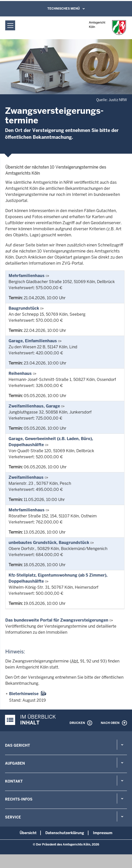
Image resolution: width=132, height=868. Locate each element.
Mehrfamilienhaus (27, 276)
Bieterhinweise (24, 694)
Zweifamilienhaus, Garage (34, 406)
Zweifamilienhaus (26, 477)
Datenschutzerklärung (65, 833)
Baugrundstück (24, 308)
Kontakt (14, 781)
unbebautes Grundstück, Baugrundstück (49, 543)
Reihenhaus (20, 373)
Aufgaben (15, 763)
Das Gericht (18, 745)
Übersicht (28, 833)
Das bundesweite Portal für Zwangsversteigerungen (57, 620)
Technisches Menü (64, 9)
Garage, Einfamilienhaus (33, 341)
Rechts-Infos (19, 799)
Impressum (103, 833)
